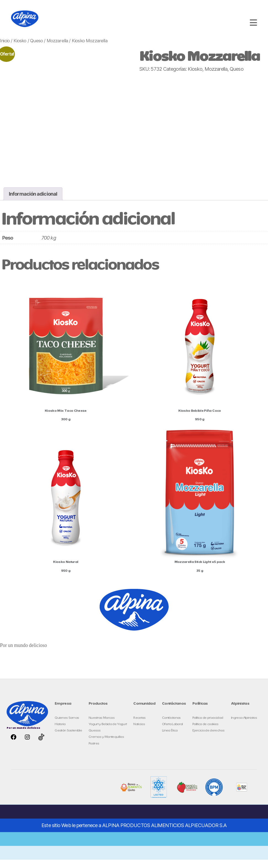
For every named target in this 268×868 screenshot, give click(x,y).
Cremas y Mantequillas (106, 745)
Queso (36, 49)
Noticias (139, 732)
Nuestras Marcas (102, 726)
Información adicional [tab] (33, 202)
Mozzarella (57, 49)
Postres (94, 752)
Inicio (5, 49)
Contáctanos (171, 726)
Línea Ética (170, 739)
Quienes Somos (67, 726)
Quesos (95, 739)
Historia (60, 732)
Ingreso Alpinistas (244, 726)
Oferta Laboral (173, 732)
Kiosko (20, 49)
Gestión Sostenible (68, 739)
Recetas (139, 726)
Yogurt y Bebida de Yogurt (108, 732)
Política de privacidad (208, 726)
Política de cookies (205, 732)
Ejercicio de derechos (208, 739)
